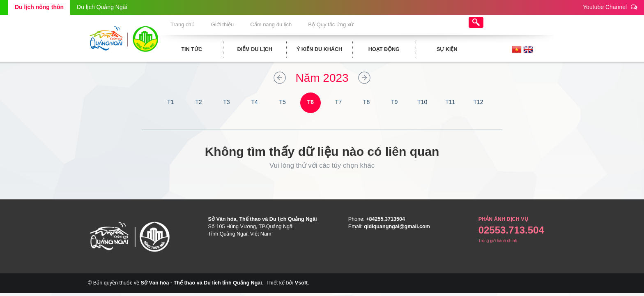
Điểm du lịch (250, 49)
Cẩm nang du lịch (285, 25)
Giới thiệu (229, 25)
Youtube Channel (610, 7)
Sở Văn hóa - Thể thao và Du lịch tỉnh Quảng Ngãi (201, 283)
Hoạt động (379, 49)
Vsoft (301, 283)
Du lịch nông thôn (39, 7)
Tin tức (187, 49)
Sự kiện (443, 49)
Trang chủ (182, 25)
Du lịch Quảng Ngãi (102, 7)
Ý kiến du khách (315, 49)
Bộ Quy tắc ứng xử (352, 25)
